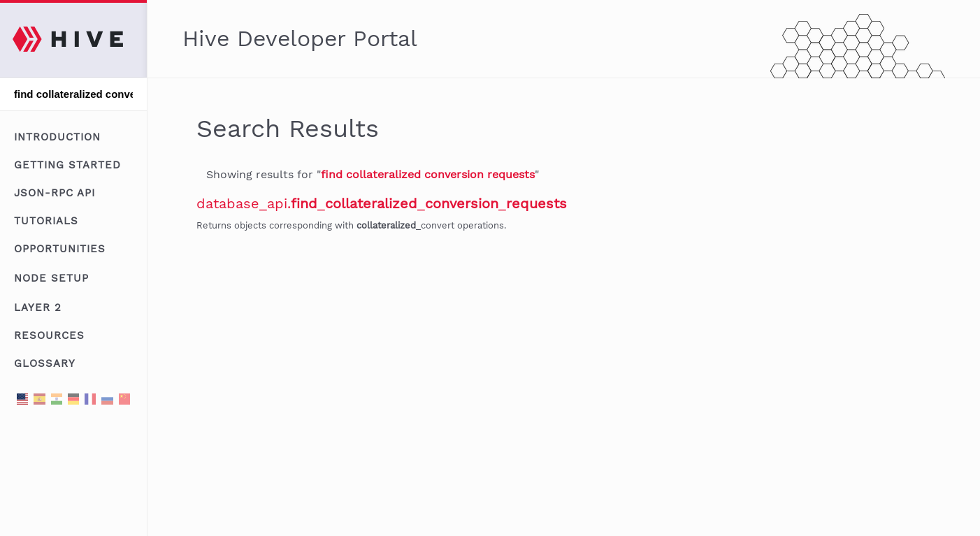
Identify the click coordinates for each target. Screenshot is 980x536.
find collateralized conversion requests (428, 174)
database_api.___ (382, 203)
